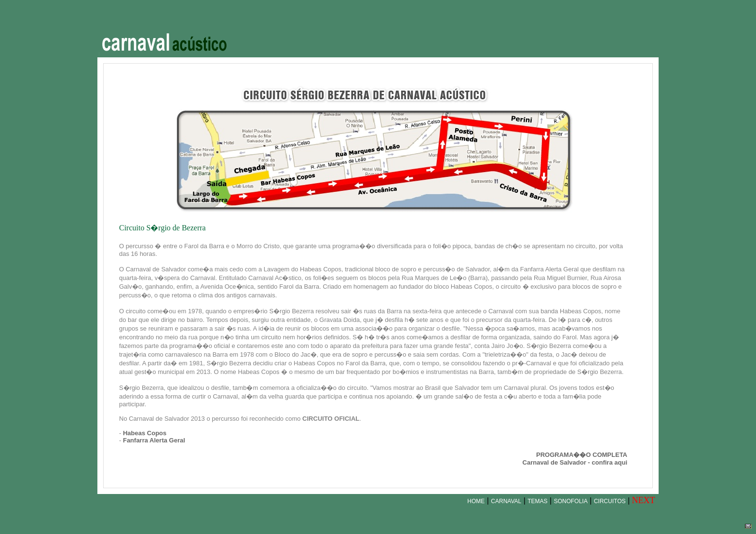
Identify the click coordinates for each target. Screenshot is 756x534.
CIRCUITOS (610, 501)
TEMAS (537, 501)
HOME (476, 501)
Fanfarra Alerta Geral (154, 440)
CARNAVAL (506, 501)
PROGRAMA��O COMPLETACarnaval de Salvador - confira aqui (575, 459)
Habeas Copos (145, 433)
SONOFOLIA (571, 501)
